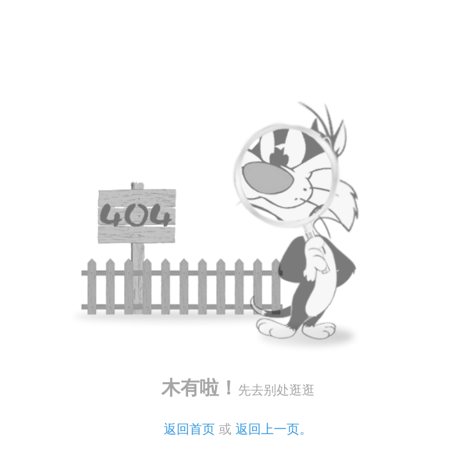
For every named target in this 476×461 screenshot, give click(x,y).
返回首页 (189, 429)
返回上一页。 (274, 429)
